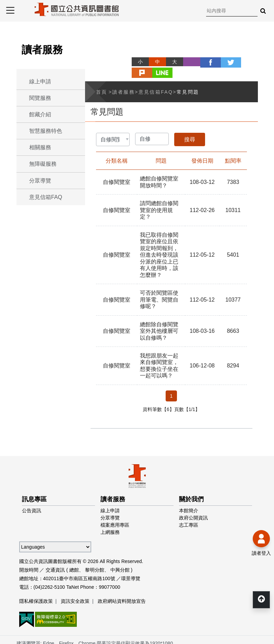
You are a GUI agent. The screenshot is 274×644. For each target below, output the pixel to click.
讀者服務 (123, 80)
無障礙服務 (43, 164)
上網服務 (110, 518)
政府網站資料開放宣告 (122, 587)
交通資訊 (55, 555)
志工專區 (189, 511)
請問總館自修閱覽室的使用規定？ (159, 198)
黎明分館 (95, 555)
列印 (181, 62)
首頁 (102, 80)
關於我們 (191, 485)
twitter (215, 62)
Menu (10, 10)
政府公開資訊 (193, 503)
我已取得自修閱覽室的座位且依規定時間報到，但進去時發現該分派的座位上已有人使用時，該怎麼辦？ (159, 242)
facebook (198, 62)
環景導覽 (131, 564)
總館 (74, 555)
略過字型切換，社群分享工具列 (123, 55)
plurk (232, 62)
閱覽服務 (40, 98)
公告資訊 (32, 496)
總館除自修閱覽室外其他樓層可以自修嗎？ (159, 317)
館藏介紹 (40, 114)
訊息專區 (34, 485)
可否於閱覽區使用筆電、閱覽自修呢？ (159, 286)
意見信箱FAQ (46, 197)
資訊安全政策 (75, 587)
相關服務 (40, 147)
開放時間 (29, 555)
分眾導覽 (40, 181)
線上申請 (40, 81)
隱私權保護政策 (36, 587)
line (249, 62)
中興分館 (120, 555)
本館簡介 (189, 496)
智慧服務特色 (46, 131)
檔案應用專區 (115, 511)
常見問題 (188, 80)
